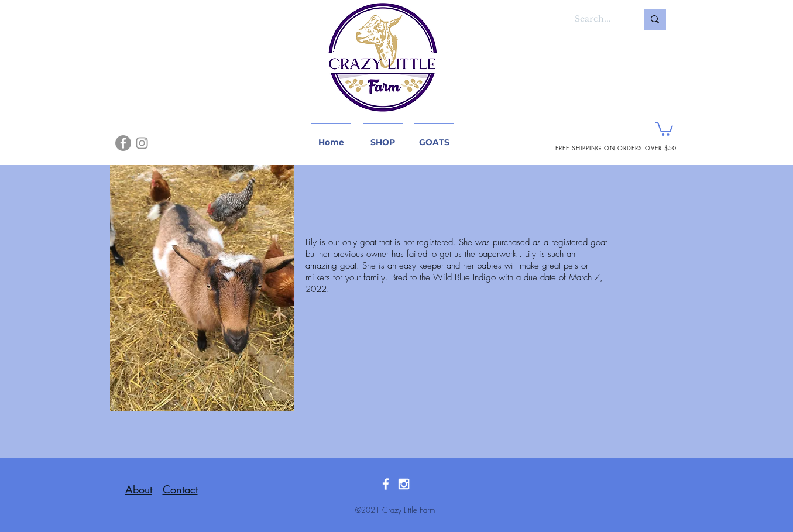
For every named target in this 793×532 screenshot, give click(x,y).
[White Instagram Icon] (404, 484)
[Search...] (597, 19)
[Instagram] (142, 143)
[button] (664, 128)
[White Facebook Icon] (386, 484)
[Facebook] (123, 143)
